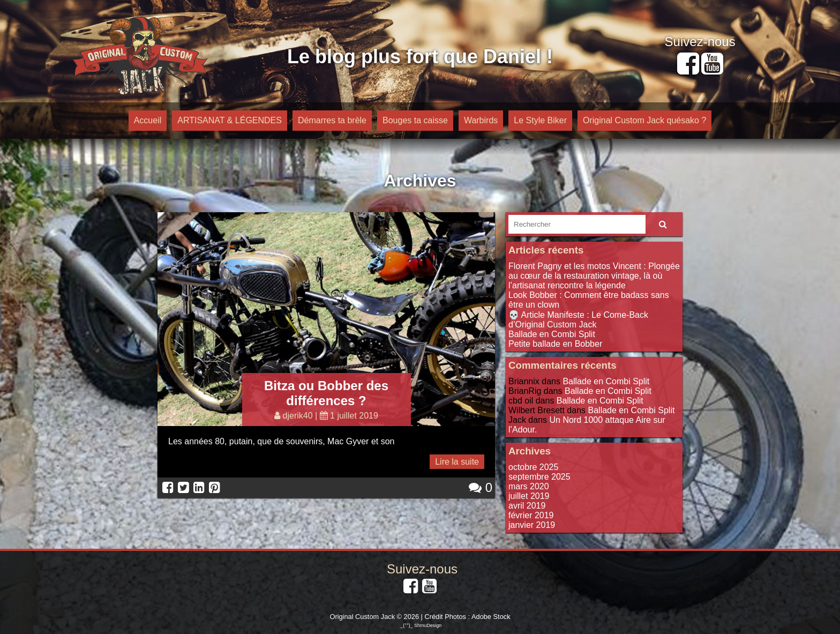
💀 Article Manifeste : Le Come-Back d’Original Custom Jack (578, 320)
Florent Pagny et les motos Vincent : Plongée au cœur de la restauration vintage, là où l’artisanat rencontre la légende (594, 276)
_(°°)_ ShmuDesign (421, 625)
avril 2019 (527, 506)
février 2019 (531, 515)
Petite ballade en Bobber (555, 344)
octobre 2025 (533, 467)
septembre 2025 (539, 477)
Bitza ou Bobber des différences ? (326, 393)
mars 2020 (529, 486)
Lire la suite (457, 462)
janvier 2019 (532, 525)
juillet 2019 (529, 496)
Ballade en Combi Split (552, 334)
